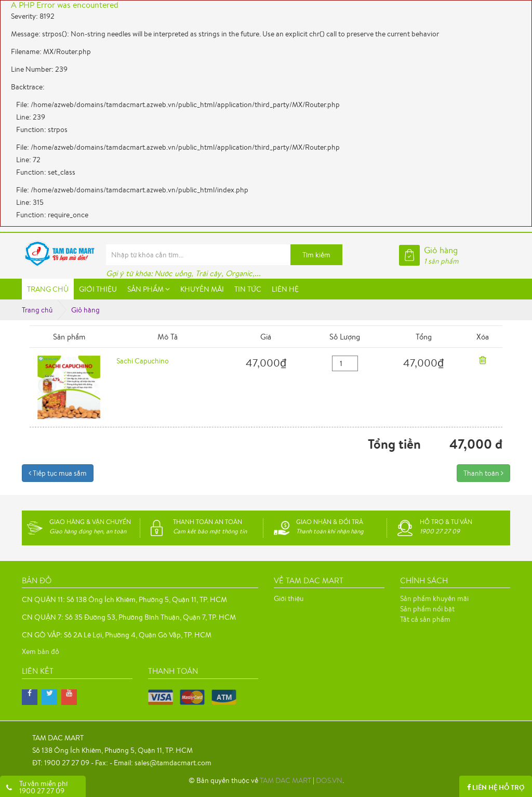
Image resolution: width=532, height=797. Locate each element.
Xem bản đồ (41, 651)
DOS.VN (329, 780)
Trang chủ (37, 310)
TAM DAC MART (285, 780)
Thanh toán (483, 473)
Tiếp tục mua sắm (58, 473)
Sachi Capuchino (143, 361)
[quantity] (345, 363)
